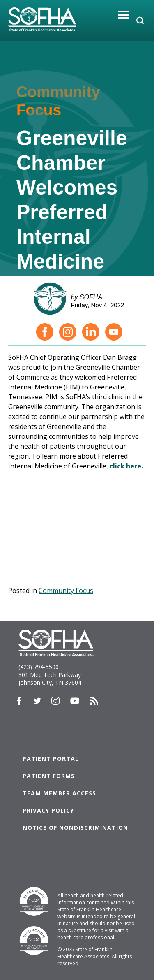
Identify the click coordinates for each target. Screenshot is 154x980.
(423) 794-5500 (39, 667)
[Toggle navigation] (124, 15)
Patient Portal (51, 759)
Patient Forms (49, 776)
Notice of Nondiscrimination (75, 828)
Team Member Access (59, 793)
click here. (126, 466)
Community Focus (66, 591)
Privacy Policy (48, 810)
